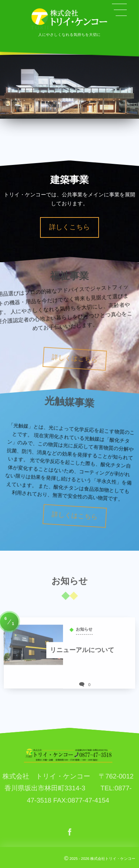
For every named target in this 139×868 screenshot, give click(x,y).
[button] (119, 10)
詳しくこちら (69, 227)
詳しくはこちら (87, 359)
